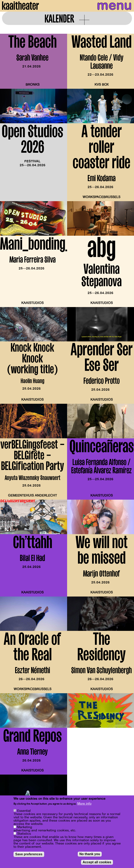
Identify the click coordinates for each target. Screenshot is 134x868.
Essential (24, 811)
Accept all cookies (97, 862)
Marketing (25, 827)
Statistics (24, 834)
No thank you (90, 854)
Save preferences (29, 854)
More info (84, 804)
